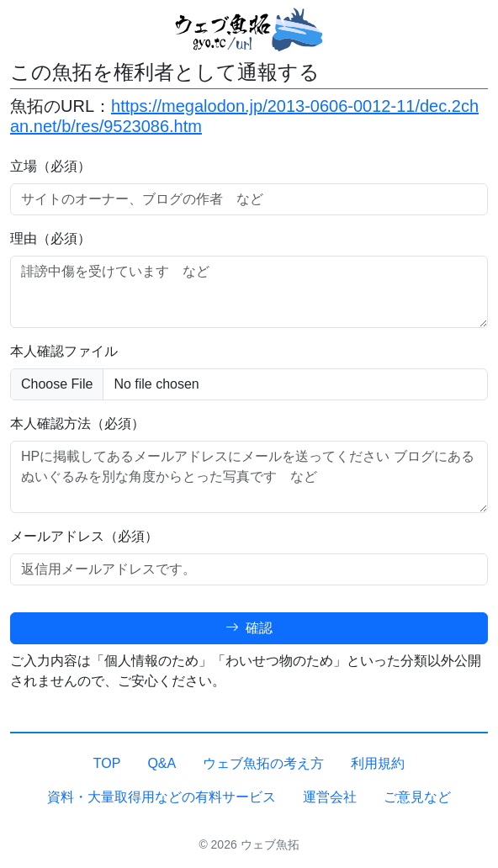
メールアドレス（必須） (84, 536)
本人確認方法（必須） (77, 423)
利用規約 (378, 763)
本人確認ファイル (64, 351)
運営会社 (330, 797)
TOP (107, 763)
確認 (249, 628)
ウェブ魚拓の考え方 (263, 763)
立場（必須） (50, 166)
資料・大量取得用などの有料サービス (162, 797)
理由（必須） (50, 238)
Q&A (162, 763)
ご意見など (417, 797)
